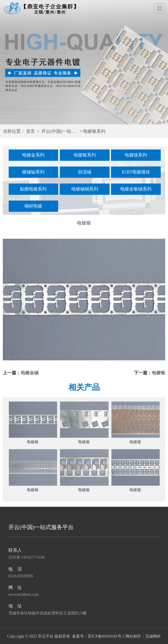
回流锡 (85, 172)
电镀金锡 (30, 373)
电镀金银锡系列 (136, 189)
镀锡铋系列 (33, 172)
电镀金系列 (33, 155)
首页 (30, 131)
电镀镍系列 (136, 155)
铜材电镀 (33, 206)
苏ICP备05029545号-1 (106, 636)
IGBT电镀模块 (136, 172)
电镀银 (158, 373)
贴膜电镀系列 (33, 189)
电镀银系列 (94, 131)
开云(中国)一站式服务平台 (60, 131)
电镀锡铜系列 (85, 189)
